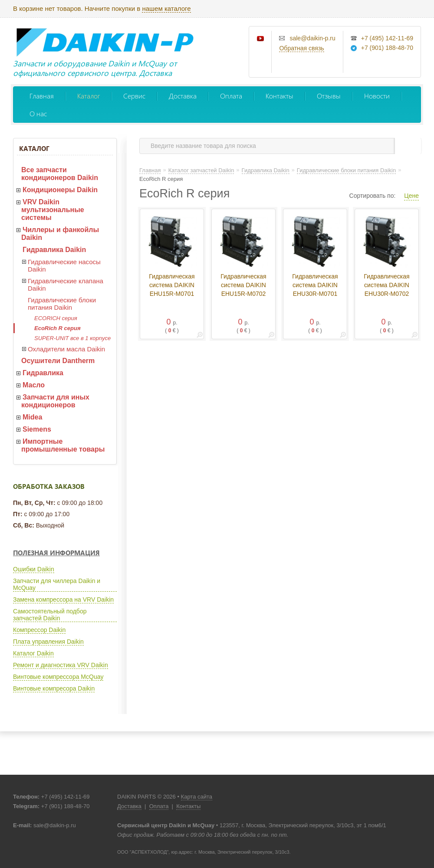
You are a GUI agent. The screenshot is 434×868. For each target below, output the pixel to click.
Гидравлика (43, 373)
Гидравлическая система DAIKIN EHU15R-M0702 (243, 285)
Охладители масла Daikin (66, 349)
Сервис (134, 96)
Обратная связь (301, 48)
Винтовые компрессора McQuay (58, 677)
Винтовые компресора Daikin (54, 688)
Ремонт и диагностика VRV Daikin (61, 665)
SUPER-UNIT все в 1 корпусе (72, 338)
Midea (32, 417)
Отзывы (329, 96)
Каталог (89, 96)
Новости (377, 96)
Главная (42, 96)
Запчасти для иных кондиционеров (55, 401)
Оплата (231, 96)
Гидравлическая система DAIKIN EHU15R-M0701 (172, 285)
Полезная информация (56, 553)
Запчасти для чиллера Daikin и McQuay (57, 584)
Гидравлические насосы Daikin (64, 265)
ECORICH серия (56, 318)
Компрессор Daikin (39, 630)
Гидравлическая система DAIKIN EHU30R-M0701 (315, 285)
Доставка (183, 96)
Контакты (279, 96)
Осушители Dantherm (58, 361)
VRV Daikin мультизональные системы (53, 210)
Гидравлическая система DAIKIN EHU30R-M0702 (386, 285)
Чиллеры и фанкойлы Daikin (60, 234)
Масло (34, 385)
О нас (38, 113)
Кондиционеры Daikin (60, 190)
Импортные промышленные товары (63, 445)
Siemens (37, 429)
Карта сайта (197, 797)
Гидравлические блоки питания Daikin (62, 304)
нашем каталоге (166, 8)
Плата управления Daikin (48, 642)
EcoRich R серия (58, 328)
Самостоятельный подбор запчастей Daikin (50, 615)
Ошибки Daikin (34, 569)
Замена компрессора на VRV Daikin (63, 599)
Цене (411, 196)
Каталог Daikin (33, 653)
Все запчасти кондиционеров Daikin (60, 174)
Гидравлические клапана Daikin (66, 285)
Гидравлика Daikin (54, 250)
